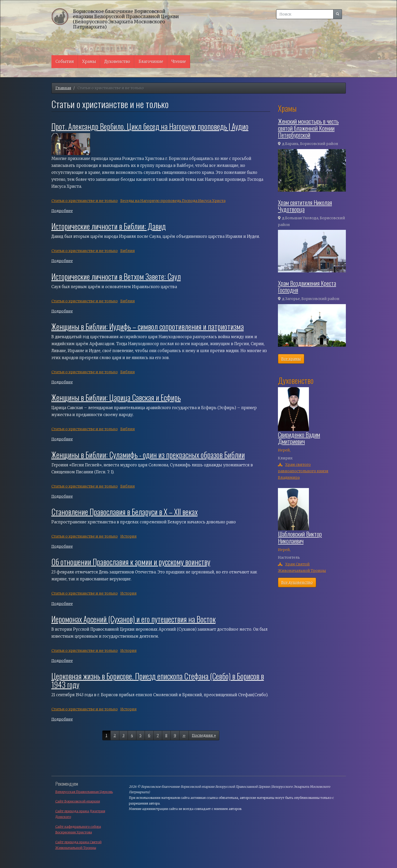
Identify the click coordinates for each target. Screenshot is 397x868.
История (129, 536)
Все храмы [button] (291, 359)
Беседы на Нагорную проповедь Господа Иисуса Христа (173, 201)
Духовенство (117, 62)
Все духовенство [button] (297, 582)
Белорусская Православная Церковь (84, 792)
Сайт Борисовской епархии (78, 801)
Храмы (89, 62)
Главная (63, 88)
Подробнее (62, 211)
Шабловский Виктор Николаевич (300, 537)
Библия (128, 251)
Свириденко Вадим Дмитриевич (299, 438)
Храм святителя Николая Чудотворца (305, 206)
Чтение (179, 62)
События (65, 62)
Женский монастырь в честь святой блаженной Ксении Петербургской (308, 128)
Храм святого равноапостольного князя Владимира (303, 471)
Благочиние (151, 62)
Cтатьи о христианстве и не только (85, 201)
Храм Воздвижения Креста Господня (307, 286)
